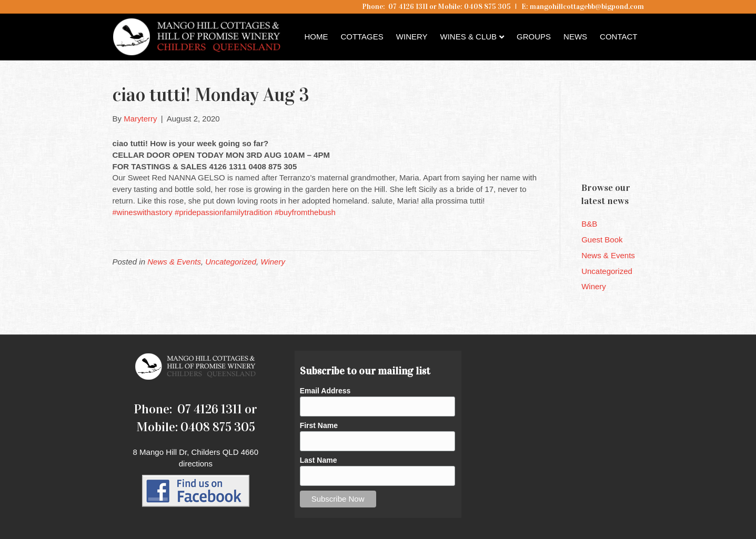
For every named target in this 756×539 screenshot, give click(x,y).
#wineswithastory (143, 212)
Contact (618, 37)
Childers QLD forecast (644, 155)
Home (316, 37)
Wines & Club (469, 37)
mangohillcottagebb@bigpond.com (587, 7)
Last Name (319, 460)
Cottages (362, 37)
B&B (589, 224)
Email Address (325, 391)
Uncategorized (231, 262)
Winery (412, 37)
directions (196, 464)
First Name (319, 425)
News (575, 37)
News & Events (174, 262)
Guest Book (602, 240)
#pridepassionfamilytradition (224, 212)
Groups (534, 37)
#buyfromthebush (305, 212)
